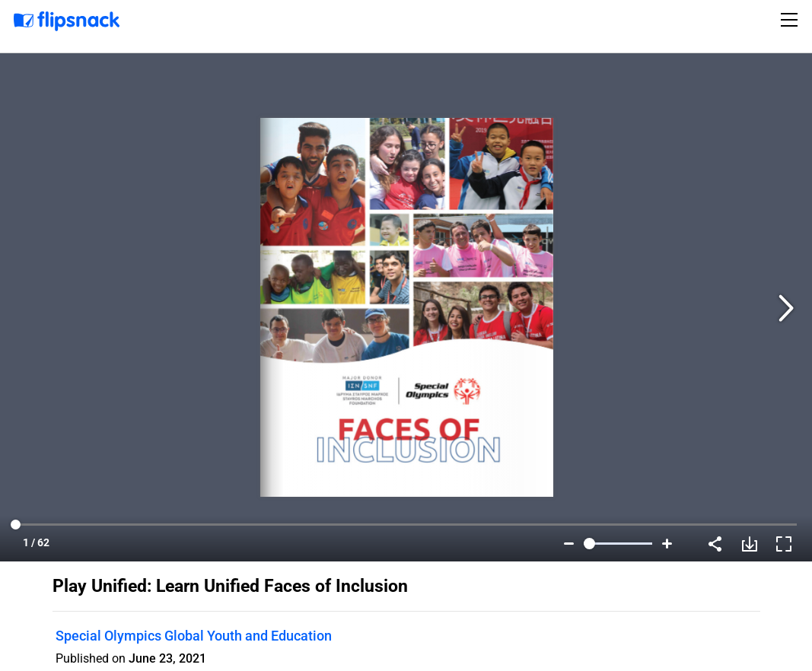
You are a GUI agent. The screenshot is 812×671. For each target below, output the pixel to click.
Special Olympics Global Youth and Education (194, 636)
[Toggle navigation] (791, 20)
